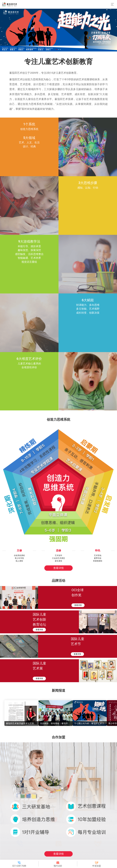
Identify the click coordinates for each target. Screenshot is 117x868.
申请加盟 (97, 866)
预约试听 (58, 866)
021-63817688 (19, 866)
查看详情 (58, 568)
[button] (57, 49)
